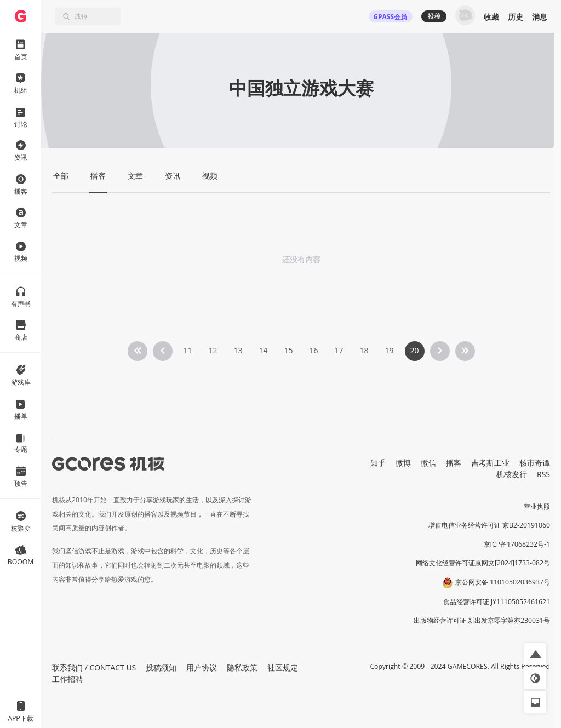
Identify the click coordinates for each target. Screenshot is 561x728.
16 (313, 350)
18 (364, 350)
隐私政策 (242, 667)
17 (339, 350)
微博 (403, 463)
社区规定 (283, 667)
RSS (543, 474)
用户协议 (202, 667)
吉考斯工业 (490, 463)
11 (187, 350)
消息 (540, 17)
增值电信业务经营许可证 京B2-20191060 (489, 525)
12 (213, 350)
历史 (516, 17)
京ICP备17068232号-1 (517, 544)
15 (288, 350)
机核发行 (512, 474)
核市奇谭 (535, 463)
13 (238, 350)
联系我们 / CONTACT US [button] (94, 667)
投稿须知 (161, 667)
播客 (454, 463)
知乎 (378, 463)
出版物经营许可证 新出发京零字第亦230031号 (482, 620)
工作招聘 (67, 679)
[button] (535, 654)
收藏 (491, 17)
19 (389, 350)
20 (414, 350)
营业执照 (537, 506)
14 (263, 350)
